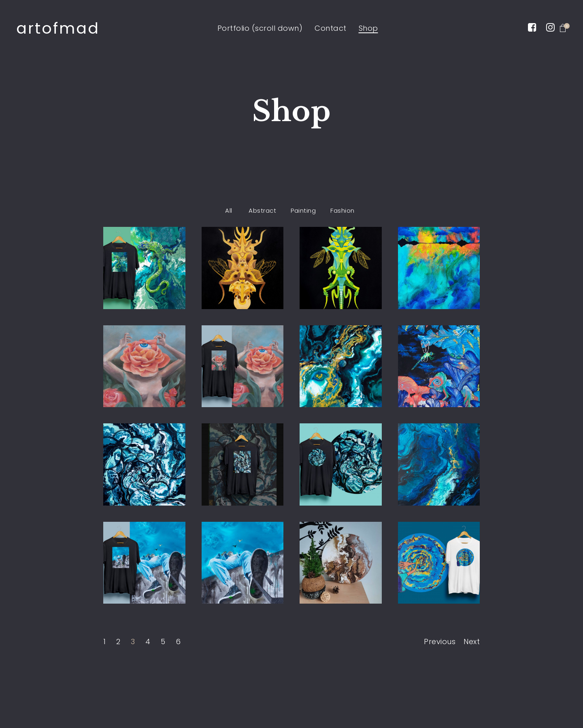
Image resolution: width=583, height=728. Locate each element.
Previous (440, 642)
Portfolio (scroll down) (260, 28)
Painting (303, 210)
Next (472, 642)
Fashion (343, 210)
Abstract (262, 210)
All (229, 210)
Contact (331, 28)
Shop (368, 28)
